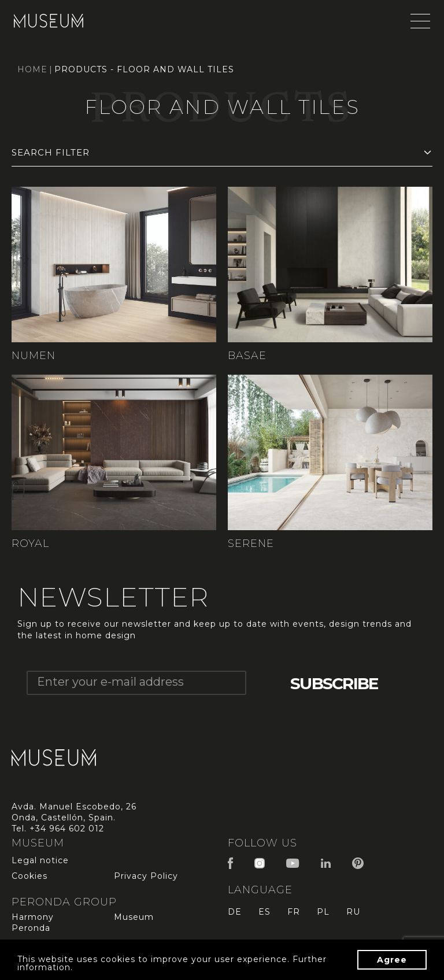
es (264, 912)
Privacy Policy (146, 876)
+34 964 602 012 (67, 829)
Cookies (29, 876)
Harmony (33, 917)
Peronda (31, 928)
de (235, 912)
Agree (392, 960)
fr (294, 912)
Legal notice (40, 860)
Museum (134, 917)
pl (323, 912)
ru (353, 912)
